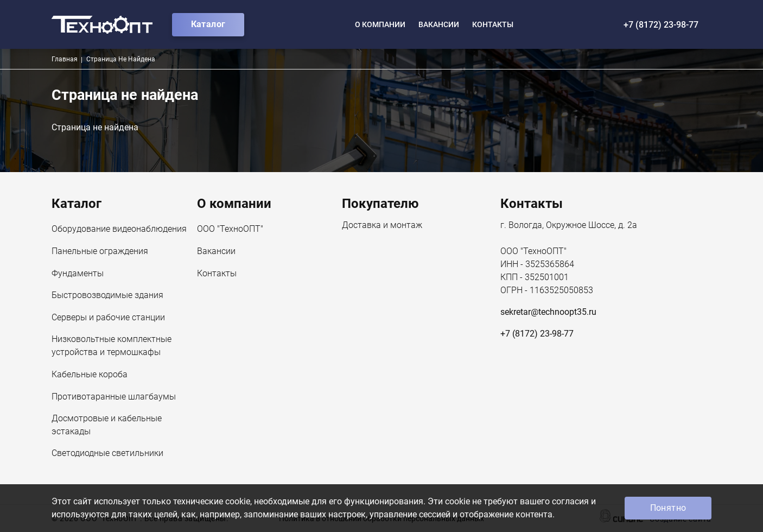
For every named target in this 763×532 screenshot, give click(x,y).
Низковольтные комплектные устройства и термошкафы (112, 346)
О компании (380, 24)
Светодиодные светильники (107, 454)
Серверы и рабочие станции (108, 318)
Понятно (668, 508)
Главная (65, 59)
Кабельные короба (90, 375)
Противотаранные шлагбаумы (114, 397)
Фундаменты (78, 274)
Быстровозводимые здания (107, 296)
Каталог (208, 24)
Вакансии (439, 24)
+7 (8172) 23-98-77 (661, 25)
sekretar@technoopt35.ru (548, 312)
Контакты (493, 24)
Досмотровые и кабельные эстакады (107, 426)
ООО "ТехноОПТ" (230, 230)
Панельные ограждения (100, 252)
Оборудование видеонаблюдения (119, 230)
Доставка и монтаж (382, 226)
